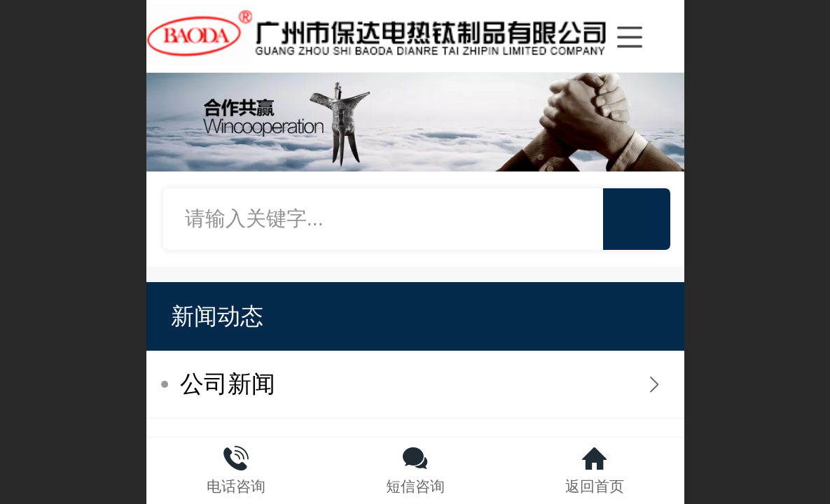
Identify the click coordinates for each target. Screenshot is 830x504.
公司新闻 (228, 384)
